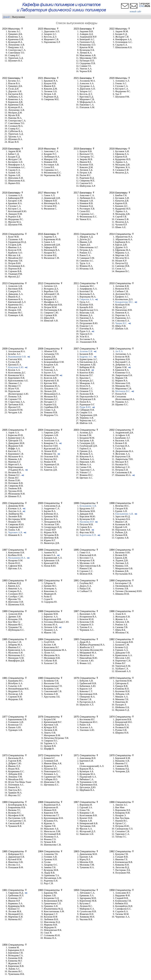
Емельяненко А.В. (124, 514)
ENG (142, 6)
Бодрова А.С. (86, 357)
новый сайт (135, 11)
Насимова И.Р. (87, 522)
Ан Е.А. (119, 351)
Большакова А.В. (88, 506)
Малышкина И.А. (17, 558)
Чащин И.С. (121, 323)
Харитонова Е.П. (88, 535)
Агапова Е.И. (86, 351)
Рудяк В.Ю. (85, 407)
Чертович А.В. (15, 532)
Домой (6, 17)
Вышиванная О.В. (17, 357)
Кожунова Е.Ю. (16, 367)
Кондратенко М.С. (125, 302)
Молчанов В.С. (123, 391)
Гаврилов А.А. (87, 299)
